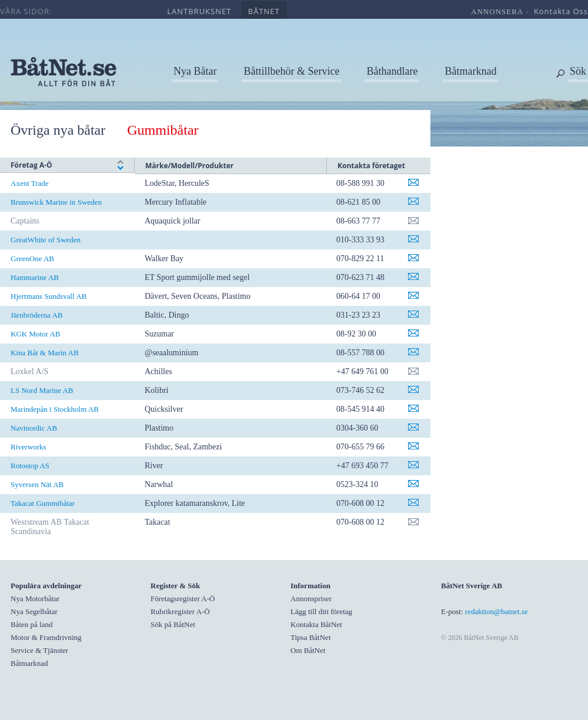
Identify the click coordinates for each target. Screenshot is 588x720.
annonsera (497, 11)
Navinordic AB (34, 428)
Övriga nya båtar (58, 130)
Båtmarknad (470, 71)
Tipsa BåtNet (311, 637)
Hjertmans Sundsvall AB (49, 296)
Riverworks (29, 447)
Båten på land (31, 624)
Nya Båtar (195, 71)
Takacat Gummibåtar (43, 503)
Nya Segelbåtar (34, 611)
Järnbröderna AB (36, 315)
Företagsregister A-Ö (183, 599)
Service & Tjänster (39, 650)
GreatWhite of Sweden (46, 240)
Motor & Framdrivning (46, 637)
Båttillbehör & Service (291, 71)
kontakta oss (561, 11)
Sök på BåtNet (173, 624)
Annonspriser (311, 599)
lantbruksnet (199, 11)
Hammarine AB (35, 277)
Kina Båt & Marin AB (45, 353)
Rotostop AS (30, 466)
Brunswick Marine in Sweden (56, 202)
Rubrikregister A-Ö (180, 611)
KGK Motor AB (36, 334)
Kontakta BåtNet (316, 624)
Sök (578, 71)
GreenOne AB (32, 259)
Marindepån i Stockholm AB (55, 409)
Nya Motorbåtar (35, 599)
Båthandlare (392, 71)
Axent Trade (30, 183)
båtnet (264, 11)
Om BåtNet (308, 650)
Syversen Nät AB (37, 484)
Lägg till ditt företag (321, 611)
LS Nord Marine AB (42, 390)
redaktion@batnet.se (497, 611)
